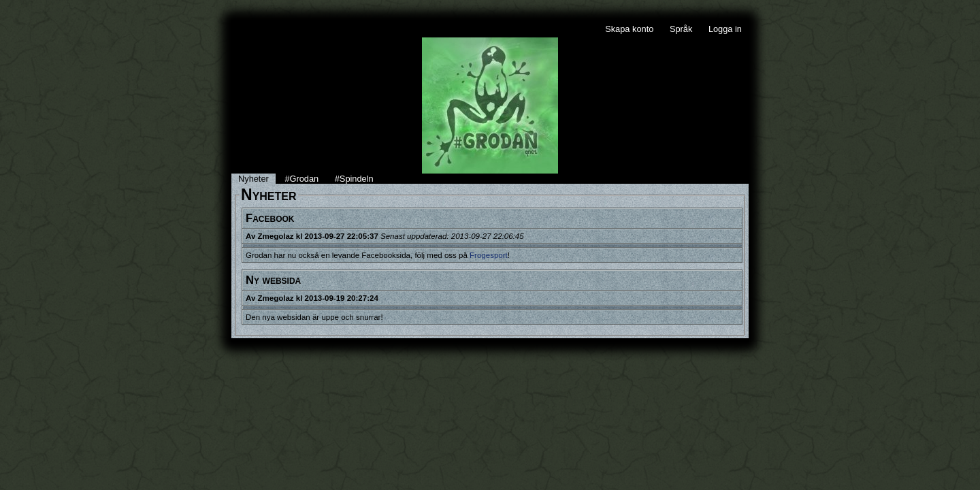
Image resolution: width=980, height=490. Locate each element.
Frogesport (489, 255)
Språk (681, 29)
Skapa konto (629, 29)
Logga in (725, 29)
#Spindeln (354, 179)
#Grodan (301, 179)
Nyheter (254, 179)
